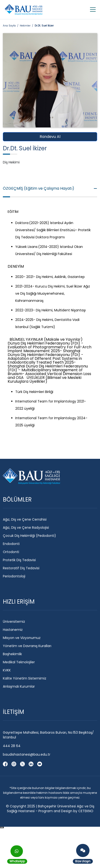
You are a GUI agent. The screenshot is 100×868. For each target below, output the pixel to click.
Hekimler (25, 26)
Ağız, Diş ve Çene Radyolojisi (26, 528)
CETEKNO (86, 811)
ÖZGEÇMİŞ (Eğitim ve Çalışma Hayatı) (50, 188)
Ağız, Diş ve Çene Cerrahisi (25, 519)
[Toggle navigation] (91, 10)
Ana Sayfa (9, 26)
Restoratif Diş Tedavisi (21, 568)
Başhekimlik (12, 654)
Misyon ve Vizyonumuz (22, 638)
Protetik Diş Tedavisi (19, 560)
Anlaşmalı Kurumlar (19, 686)
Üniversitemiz (14, 622)
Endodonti (11, 544)
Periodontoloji (14, 576)
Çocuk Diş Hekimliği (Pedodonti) (29, 536)
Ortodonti (11, 552)
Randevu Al (50, 137)
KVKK (7, 670)
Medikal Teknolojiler (19, 662)
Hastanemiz (13, 630)
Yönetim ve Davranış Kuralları (27, 646)
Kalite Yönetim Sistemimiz (25, 678)
